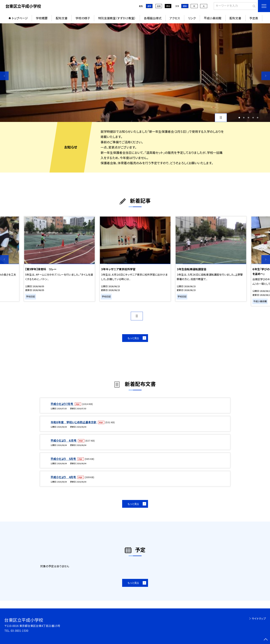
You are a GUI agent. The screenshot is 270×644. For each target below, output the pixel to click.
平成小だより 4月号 (64, 477)
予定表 (254, 18)
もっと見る (133, 338)
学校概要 (42, 18)
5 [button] (258, 118)
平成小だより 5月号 (64, 459)
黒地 (168, 6)
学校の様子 (83, 18)
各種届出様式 (153, 18)
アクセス (175, 18)
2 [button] (244, 118)
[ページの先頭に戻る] (266, 640)
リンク (192, 18)
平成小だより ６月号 (64, 440)
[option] (135, 73)
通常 (149, 6)
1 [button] (239, 118)
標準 (185, 6)
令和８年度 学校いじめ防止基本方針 (74, 422)
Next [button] (266, 76)
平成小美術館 (213, 18)
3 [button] (249, 118)
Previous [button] (4, 76)
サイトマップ (259, 618)
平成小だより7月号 (62, 404)
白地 (159, 6)
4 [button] (253, 118)
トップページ (20, 18)
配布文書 (62, 18)
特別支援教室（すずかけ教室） (117, 18)
